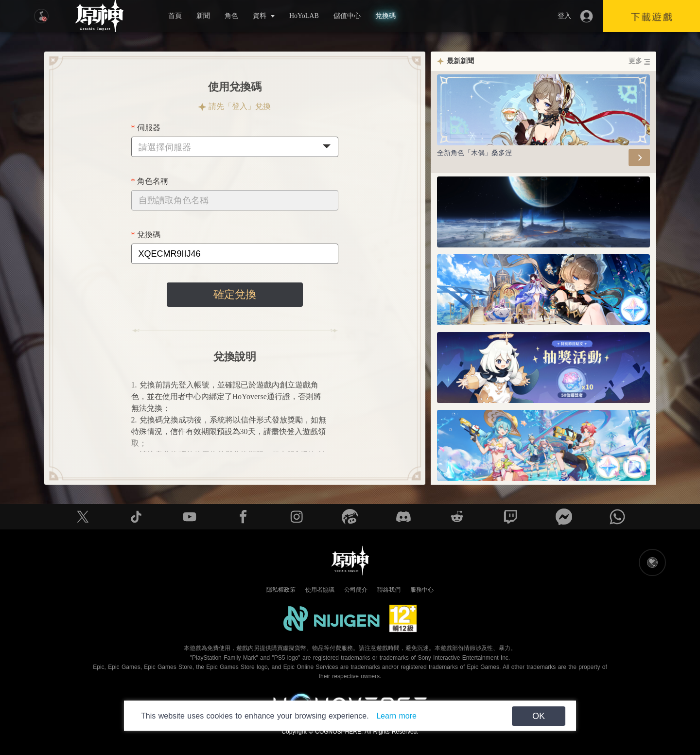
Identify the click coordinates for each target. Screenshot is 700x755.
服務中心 (422, 590)
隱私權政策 (281, 590)
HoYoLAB (304, 16)
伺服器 (149, 128)
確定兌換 (235, 294)
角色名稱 (153, 181)
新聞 (203, 16)
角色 (231, 16)
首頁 (175, 16)
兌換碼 (385, 16)
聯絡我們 (389, 590)
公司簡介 (356, 590)
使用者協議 (320, 590)
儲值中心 (347, 16)
